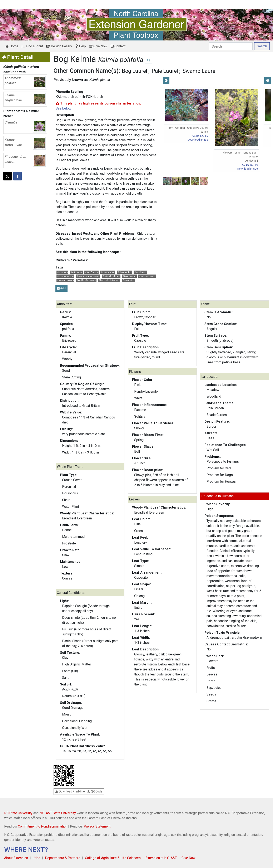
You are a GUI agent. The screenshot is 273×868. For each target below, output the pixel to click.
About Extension (16, 858)
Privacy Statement (97, 826)
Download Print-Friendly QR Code (79, 791)
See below (63, 108)
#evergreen (63, 272)
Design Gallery (59, 46)
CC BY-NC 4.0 (200, 136)
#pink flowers (91, 272)
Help (81, 46)
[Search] (231, 46)
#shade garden (124, 272)
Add (61, 288)
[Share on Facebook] (18, 176)
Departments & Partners (63, 858)
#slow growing (108, 272)
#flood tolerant (130, 276)
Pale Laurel (165, 71)
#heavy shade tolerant (109, 280)
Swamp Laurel (200, 71)
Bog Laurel (135, 71)
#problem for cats (147, 276)
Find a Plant (32, 46)
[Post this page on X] (8, 176)
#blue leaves (140, 272)
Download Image (198, 140)
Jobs (36, 858)
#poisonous (76, 272)
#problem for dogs (66, 280)
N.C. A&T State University (58, 813)
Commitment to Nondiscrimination (43, 826)
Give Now (98, 46)
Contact (118, 46)
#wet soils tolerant (111, 276)
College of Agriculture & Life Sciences (113, 858)
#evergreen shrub (66, 276)
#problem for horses (86, 280)
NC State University (18, 813)
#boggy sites (128, 280)
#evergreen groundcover (88, 276)
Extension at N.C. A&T (161, 858)
